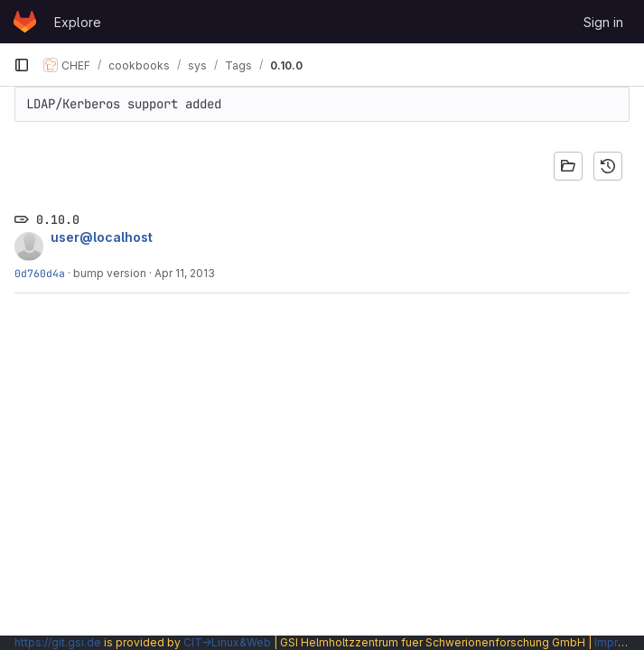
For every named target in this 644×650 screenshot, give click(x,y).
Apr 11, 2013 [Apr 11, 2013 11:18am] (185, 273)
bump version (110, 273)
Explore (78, 22)
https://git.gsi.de (58, 642)
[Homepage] (25, 22)
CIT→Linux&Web (227, 642)
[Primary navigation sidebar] (22, 65)
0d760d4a (40, 273)
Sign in (603, 22)
